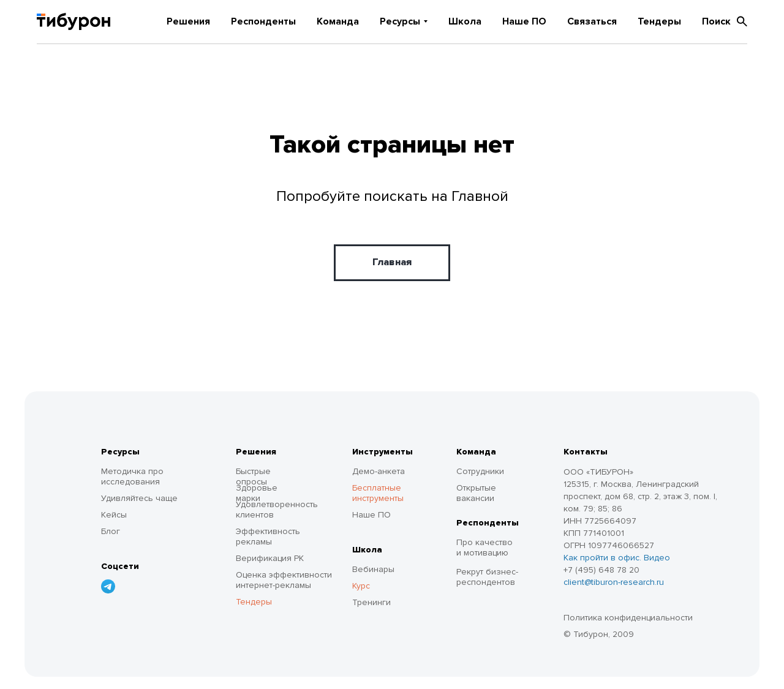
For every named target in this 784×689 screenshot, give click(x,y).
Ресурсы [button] (400, 21)
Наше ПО (524, 21)
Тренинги (371, 602)
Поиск (725, 21)
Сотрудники (480, 471)
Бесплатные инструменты (378, 493)
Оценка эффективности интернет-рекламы (284, 580)
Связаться (592, 21)
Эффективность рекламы (268, 537)
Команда (338, 21)
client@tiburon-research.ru (614, 582)
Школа (465, 21)
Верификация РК (270, 558)
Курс (361, 586)
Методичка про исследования (132, 476)
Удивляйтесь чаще (139, 498)
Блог (111, 531)
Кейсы (114, 515)
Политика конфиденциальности (628, 618)
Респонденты (263, 21)
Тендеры (659, 21)
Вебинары (373, 569)
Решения (188, 21)
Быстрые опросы (253, 476)
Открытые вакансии (476, 493)
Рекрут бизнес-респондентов (487, 577)
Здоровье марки (257, 493)
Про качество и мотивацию (484, 548)
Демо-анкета (379, 471)
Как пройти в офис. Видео (617, 558)
